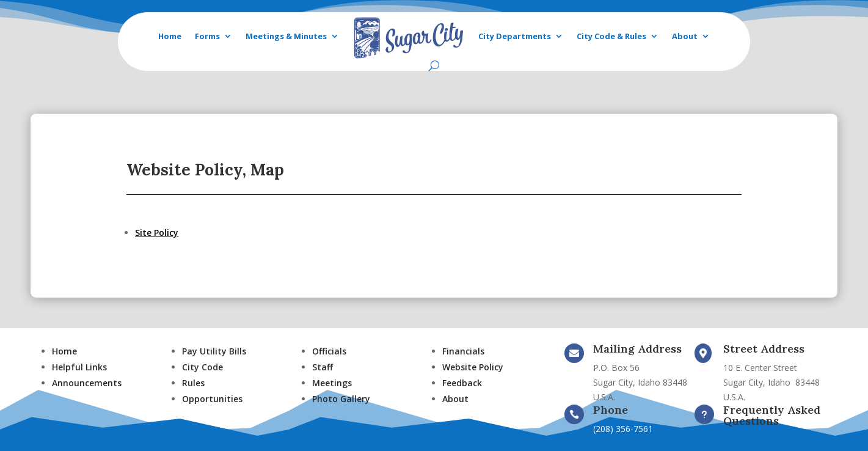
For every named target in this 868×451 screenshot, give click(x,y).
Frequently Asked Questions (772, 415)
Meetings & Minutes (286, 36)
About (685, 36)
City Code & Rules (611, 36)
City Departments (515, 36)
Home (170, 36)
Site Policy (157, 233)
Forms (207, 36)
